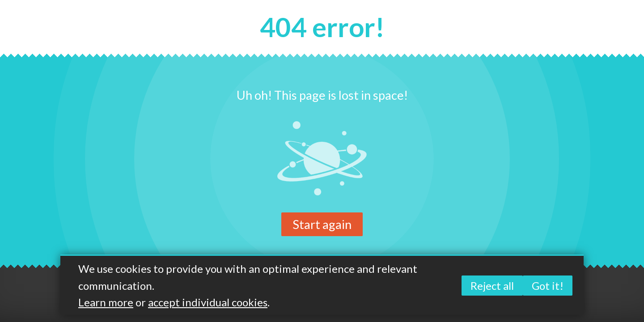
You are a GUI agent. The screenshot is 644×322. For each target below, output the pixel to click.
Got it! (548, 286)
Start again (322, 224)
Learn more (106, 302)
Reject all (492, 286)
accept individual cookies (208, 302)
